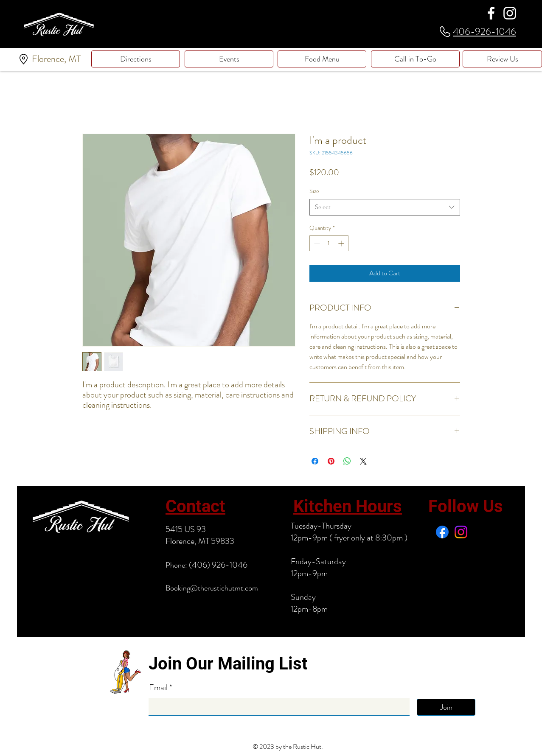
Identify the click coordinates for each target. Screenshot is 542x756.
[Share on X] (363, 461)
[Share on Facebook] (315, 461)
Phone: (176, 565)
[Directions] (136, 59)
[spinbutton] (329, 243)
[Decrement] (316, 243)
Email (159, 688)
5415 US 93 (186, 529)
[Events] (229, 59)
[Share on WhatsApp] (347, 461)
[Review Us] (502, 59)
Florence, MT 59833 (200, 541)
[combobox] (385, 207)
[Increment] (342, 243)
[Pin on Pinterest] (331, 461)
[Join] (446, 707)
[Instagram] (510, 13)
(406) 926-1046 (217, 565)
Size (314, 191)
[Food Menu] (322, 59)
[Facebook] (491, 13)
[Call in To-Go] (415, 59)
